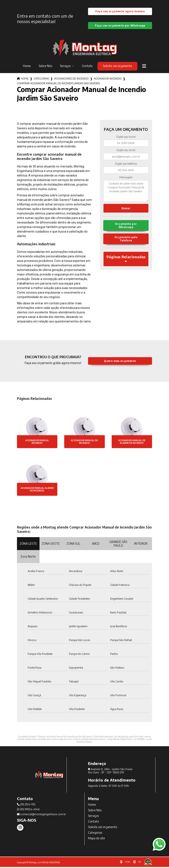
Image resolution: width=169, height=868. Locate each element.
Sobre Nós (45, 67)
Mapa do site (97, 839)
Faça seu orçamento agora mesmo (120, 12)
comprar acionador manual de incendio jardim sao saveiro (59, 84)
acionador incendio (108, 80)
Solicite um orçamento (117, 67)
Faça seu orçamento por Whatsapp (120, 26)
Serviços (65, 67)
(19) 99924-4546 (28, 810)
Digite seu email (126, 151)
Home (27, 67)
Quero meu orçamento (120, 362)
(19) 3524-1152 (26, 805)
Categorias (41, 80)
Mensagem (126, 178)
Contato (87, 67)
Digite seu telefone (126, 165)
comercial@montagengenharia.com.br (41, 815)
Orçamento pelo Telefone (126, 241)
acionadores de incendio (71, 80)
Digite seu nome (126, 138)
